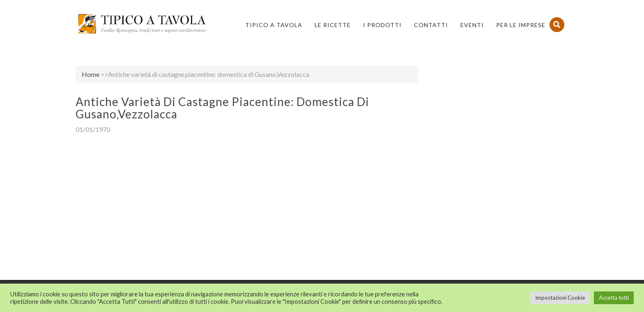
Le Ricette (333, 25)
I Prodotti (382, 25)
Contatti (431, 25)
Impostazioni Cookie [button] (560, 298)
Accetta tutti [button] (614, 298)
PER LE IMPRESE (521, 25)
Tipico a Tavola (274, 25)
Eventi (472, 25)
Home (91, 74)
